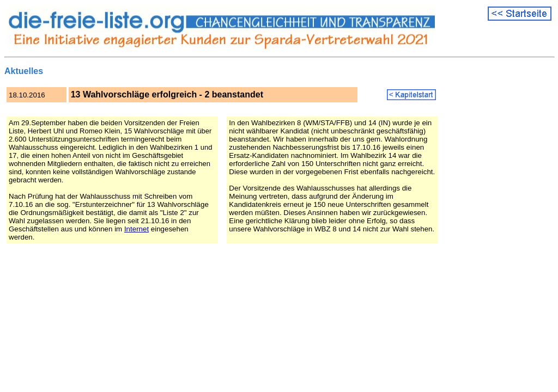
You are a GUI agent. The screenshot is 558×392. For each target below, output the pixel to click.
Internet (137, 229)
